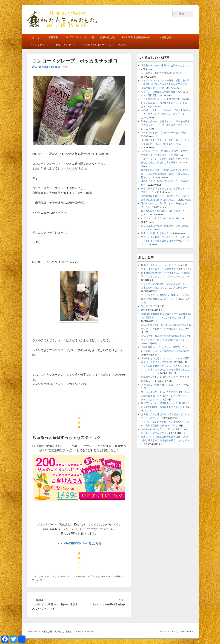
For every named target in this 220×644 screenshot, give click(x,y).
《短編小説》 (166, 37)
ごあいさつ (36, 37)
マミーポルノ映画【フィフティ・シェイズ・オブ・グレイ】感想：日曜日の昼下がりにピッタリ (165, 241)
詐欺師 (145, 306)
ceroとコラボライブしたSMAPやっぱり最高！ (165, 133)
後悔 (143, 310)
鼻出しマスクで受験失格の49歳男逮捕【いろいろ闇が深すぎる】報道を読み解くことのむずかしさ (165, 440)
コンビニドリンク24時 (55, 577)
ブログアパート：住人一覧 (79, 37)
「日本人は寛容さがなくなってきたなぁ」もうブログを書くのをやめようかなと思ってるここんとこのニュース (165, 370)
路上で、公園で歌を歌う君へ (156, 233)
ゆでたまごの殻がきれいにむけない (159, 385)
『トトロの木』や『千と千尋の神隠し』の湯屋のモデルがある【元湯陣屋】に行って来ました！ (165, 103)
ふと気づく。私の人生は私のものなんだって (164, 73)
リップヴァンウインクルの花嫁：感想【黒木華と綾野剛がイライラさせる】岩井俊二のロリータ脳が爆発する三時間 (165, 84)
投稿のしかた (108, 37)
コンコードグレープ (82, 577)
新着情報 (53, 37)
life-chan (56, 67)
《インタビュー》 (40, 45)
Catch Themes (186, 632)
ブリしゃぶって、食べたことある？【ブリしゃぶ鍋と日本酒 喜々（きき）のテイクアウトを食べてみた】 (165, 396)
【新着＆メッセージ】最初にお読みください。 (165, 65)
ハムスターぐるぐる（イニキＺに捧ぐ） (162, 218)
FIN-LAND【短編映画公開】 (137, 37)
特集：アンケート (66, 45)
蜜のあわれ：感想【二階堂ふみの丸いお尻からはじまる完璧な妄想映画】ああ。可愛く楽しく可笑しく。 (165, 174)
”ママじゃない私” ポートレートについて (104, 45)
